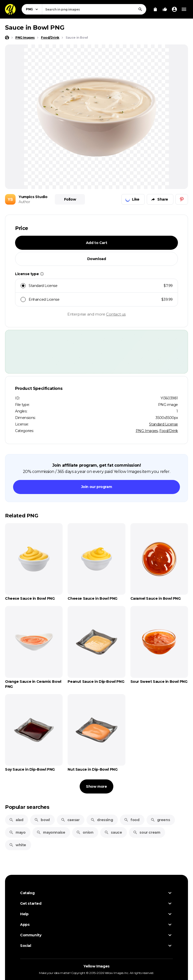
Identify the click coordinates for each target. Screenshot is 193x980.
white (18, 845)
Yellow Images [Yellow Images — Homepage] (96, 966)
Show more (96, 786)
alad (16, 820)
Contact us (116, 314)
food (132, 820)
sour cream (147, 832)
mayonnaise (51, 832)
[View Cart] (155, 9)
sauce (113, 832)
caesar (70, 820)
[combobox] (94, 9)
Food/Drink (169, 431)
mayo (17, 832)
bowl (42, 820)
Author (24, 202)
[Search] (140, 9)
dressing (102, 820)
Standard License (163, 424)
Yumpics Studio (33, 197)
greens (160, 820)
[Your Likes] (165, 9)
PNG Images (147, 431)
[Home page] (7, 38)
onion (85, 832)
